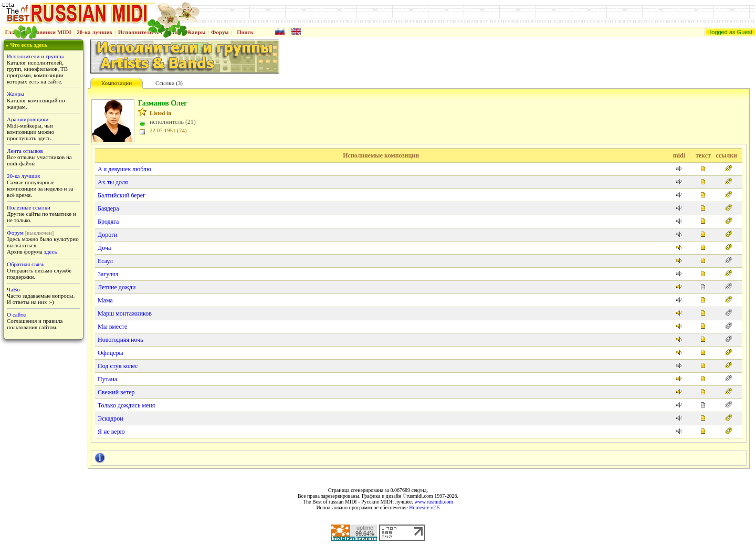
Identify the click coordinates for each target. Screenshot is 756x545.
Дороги (108, 235)
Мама (105, 300)
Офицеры (111, 353)
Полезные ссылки (29, 207)
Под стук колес (118, 366)
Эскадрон (111, 418)
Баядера (108, 208)
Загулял (108, 274)
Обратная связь (25, 264)
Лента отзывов (25, 151)
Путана (107, 379)
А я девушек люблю (124, 169)
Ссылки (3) (169, 83)
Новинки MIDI (52, 32)
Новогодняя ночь (120, 340)
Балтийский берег (122, 195)
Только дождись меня (126, 405)
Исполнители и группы (35, 56)
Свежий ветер (116, 392)
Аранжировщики (28, 119)
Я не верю (111, 432)
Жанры (196, 32)
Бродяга (108, 222)
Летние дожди (117, 287)
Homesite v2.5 (424, 507)
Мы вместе (112, 327)
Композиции (117, 83)
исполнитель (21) (173, 122)
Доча (104, 248)
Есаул (105, 261)
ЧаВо (13, 289)
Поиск (245, 32)
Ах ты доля (113, 182)
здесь (51, 251)
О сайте (16, 315)
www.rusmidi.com (434, 502)
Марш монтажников (125, 313)
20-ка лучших (94, 32)
